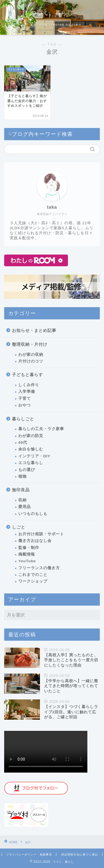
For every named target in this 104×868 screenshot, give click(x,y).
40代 (23, 442)
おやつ (25, 405)
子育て (25, 399)
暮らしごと (23, 419)
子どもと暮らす (27, 375)
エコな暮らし (31, 463)
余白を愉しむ (31, 449)
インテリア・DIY (34, 456)
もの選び (27, 470)
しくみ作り (29, 385)
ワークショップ (33, 581)
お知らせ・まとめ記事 (34, 330)
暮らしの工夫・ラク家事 (41, 429)
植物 (22, 476)
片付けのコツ (31, 361)
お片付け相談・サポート (41, 534)
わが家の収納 (31, 355)
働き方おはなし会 (35, 541)
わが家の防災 (31, 436)
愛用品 (25, 507)
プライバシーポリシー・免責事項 (29, 855)
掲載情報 (27, 554)
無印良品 (21, 490)
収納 (22, 500)
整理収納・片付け (30, 344)
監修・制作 (29, 548)
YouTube (27, 561)
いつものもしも (33, 514)
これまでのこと (33, 575)
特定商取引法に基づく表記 (80, 855)
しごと (19, 527)
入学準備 (27, 392)
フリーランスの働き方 (39, 568)
